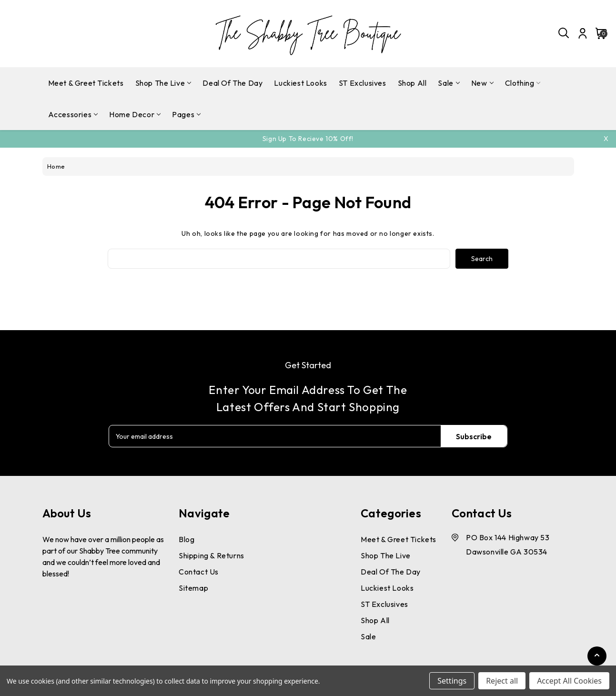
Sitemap (193, 588)
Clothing (523, 83)
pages (186, 114)
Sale (449, 83)
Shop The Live (163, 83)
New (482, 83)
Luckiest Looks (300, 83)
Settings (452, 681)
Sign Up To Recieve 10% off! (308, 139)
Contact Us (199, 572)
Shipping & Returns (212, 555)
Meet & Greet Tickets (86, 83)
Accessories (73, 114)
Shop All (412, 83)
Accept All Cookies (569, 681)
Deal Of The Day (232, 83)
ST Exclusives (363, 83)
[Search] (564, 33)
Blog (187, 539)
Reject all (502, 681)
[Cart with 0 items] (599, 33)
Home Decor (135, 114)
